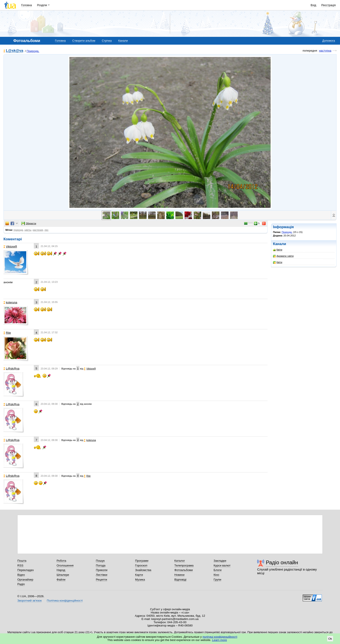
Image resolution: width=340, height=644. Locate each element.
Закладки (220, 561)
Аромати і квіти (283, 256)
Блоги (218, 570)
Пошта (22, 561)
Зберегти (29, 223)
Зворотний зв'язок (29, 601)
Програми (142, 561)
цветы (28, 230)
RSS (20, 565)
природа (18, 230)
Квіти (278, 250)
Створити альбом (84, 41)
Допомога (329, 41)
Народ (61, 570)
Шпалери (63, 575)
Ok (330, 639)
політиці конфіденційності (220, 637)
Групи (217, 580)
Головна (27, 5)
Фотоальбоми (184, 570)
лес (47, 230)
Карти (139, 575)
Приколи (102, 570)
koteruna (10, 302)
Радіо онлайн (282, 562)
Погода (101, 565)
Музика (140, 580)
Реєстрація (329, 5)
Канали (123, 41)
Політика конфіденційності (65, 601)
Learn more (220, 640)
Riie (7, 333)
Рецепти (101, 580)
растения (38, 230)
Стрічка (107, 41)
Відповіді (180, 580)
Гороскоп (141, 565)
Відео (21, 575)
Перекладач (25, 570)
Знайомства (143, 570)
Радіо (21, 584)
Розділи (42, 5)
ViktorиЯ (10, 246)
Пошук (100, 561)
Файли (61, 580)
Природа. (33, 51)
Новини (179, 575)
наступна (325, 51)
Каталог (180, 561)
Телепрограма (184, 565)
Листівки (102, 575)
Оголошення (65, 565)
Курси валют (222, 565)
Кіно (216, 575)
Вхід (314, 5)
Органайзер (25, 580)
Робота (61, 561)
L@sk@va (15, 51)
